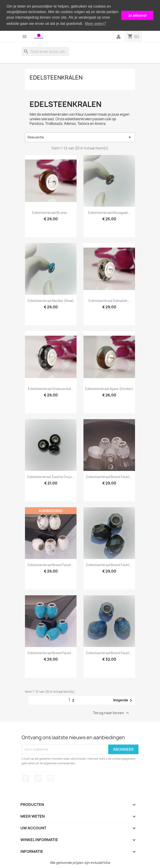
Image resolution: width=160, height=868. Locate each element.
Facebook (26, 778)
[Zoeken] (45, 51)
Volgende (123, 700)
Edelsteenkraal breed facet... (109, 477)
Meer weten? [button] (95, 24)
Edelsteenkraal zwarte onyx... (51, 477)
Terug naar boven (112, 713)
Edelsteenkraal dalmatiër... (109, 300)
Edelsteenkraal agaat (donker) (109, 388)
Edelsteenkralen (56, 77)
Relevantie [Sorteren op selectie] (80, 137)
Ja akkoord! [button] (137, 15)
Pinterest (38, 778)
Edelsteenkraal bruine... (51, 212)
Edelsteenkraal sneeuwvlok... (51, 388)
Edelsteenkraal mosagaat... (109, 212)
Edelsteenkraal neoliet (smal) (51, 300)
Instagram (51, 778)
